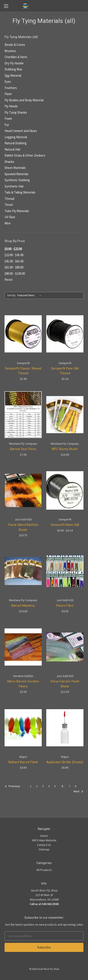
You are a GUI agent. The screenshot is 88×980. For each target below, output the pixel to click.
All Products (44, 870)
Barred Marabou (23, 606)
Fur (7, 125)
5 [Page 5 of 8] (55, 786)
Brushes (10, 51)
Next (78, 791)
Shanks (9, 162)
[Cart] (86, 6)
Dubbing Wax (13, 69)
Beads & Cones (15, 45)
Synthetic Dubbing (17, 180)
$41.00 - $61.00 (14, 261)
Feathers (11, 88)
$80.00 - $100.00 (15, 274)
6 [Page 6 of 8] (62, 786)
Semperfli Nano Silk (65, 525)
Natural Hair (13, 149)
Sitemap (44, 849)
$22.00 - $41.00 (14, 255)
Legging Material (16, 137)
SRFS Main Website (44, 840)
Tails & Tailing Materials (20, 192)
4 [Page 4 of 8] (49, 786)
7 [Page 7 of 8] (70, 786)
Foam (8, 118)
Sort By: (12, 295)
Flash (8, 94)
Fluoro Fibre (65, 606)
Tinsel (9, 205)
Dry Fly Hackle (14, 63)
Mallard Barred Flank (23, 762)
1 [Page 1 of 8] (31, 786)
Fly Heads (11, 106)
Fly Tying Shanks (16, 112)
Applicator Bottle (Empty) (65, 762)
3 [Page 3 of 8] (43, 786)
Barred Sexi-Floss (23, 449)
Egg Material (13, 75)
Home (44, 836)
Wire (8, 223)
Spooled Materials (17, 174)
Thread (9, 199)
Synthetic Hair (14, 186)
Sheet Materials (15, 168)
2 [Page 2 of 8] (37, 786)
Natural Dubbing (16, 143)
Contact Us (44, 845)
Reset (9, 280)
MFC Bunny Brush (65, 449)
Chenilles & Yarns (16, 57)
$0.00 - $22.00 (13, 249)
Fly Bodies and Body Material (24, 100)
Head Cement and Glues (21, 131)
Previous (12, 786)
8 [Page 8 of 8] (76, 786)
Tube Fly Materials (17, 211)
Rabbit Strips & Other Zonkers (25, 155)
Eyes (8, 82)
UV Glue (10, 217)
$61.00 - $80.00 (14, 267)
